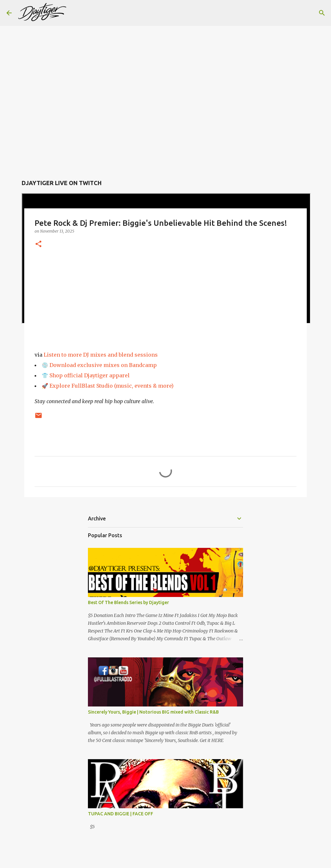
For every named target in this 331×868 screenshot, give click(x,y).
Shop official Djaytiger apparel (90, 375)
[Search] (76, 13)
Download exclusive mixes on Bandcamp (103, 365)
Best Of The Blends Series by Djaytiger (128, 602)
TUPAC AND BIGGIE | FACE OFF (121, 814)
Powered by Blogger (165, 859)
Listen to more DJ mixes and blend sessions (101, 355)
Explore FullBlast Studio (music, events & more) (112, 386)
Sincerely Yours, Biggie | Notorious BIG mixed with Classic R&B (153, 712)
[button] (38, 244)
